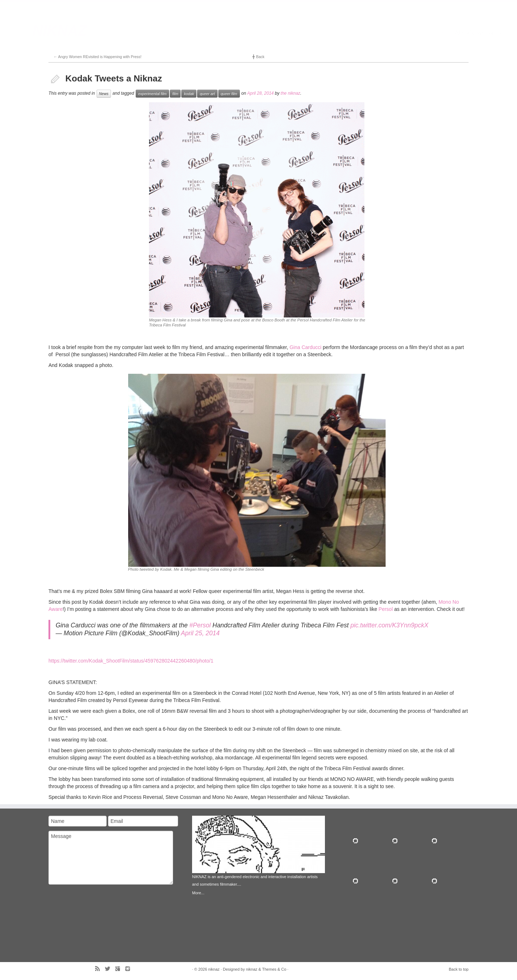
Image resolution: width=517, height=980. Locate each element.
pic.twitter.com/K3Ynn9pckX (389, 625)
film (175, 94)
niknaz (214, 969)
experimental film (152, 94)
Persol (386, 609)
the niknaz (291, 93)
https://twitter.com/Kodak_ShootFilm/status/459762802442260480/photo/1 (131, 661)
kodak (189, 94)
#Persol (200, 625)
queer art (207, 94)
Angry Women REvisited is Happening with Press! (97, 57)
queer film (229, 94)
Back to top (459, 969)
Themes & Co (274, 969)
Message (111, 858)
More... (198, 893)
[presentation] (78, 915)
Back (258, 57)
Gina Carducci (305, 347)
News (104, 94)
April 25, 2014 (200, 633)
